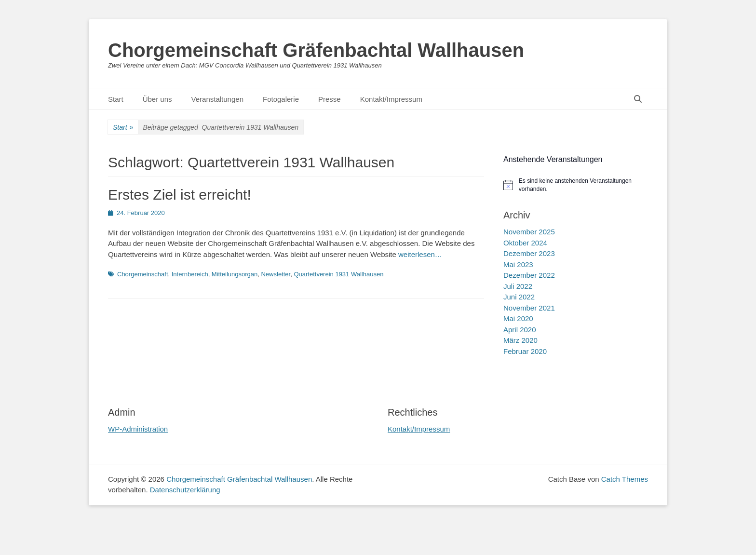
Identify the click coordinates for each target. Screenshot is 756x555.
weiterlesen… (420, 254)
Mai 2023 (518, 264)
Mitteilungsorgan (235, 274)
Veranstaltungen (217, 99)
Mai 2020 (518, 318)
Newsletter (276, 274)
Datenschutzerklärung (185, 490)
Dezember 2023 (529, 253)
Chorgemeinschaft (143, 274)
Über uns (157, 99)
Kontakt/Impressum (391, 99)
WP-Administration (138, 429)
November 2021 (529, 308)
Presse (330, 99)
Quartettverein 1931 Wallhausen (338, 274)
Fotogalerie (281, 99)
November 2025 (529, 232)
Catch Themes (625, 479)
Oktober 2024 (525, 243)
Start (116, 99)
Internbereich (190, 274)
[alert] (576, 185)
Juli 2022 (518, 286)
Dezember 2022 (529, 275)
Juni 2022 (519, 297)
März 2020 (520, 340)
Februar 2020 (525, 351)
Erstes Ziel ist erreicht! (180, 195)
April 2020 (520, 330)
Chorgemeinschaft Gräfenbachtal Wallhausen (316, 50)
